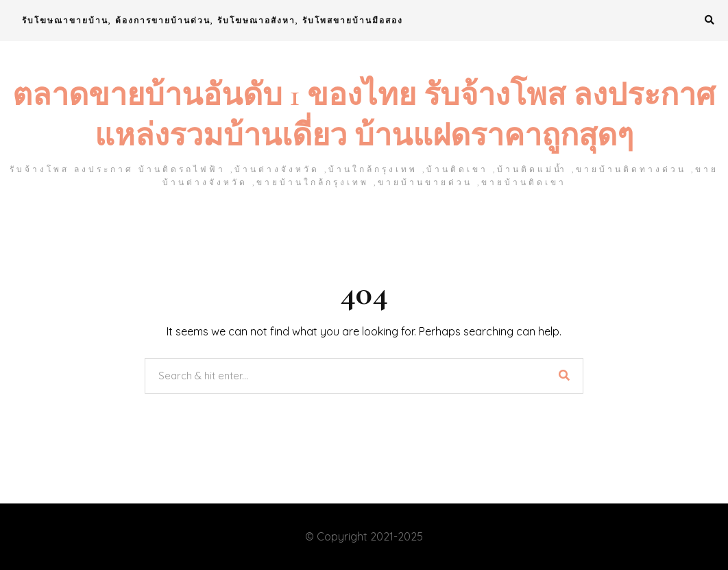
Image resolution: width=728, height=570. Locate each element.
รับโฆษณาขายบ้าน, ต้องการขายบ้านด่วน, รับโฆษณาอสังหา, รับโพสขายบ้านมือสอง (213, 20)
